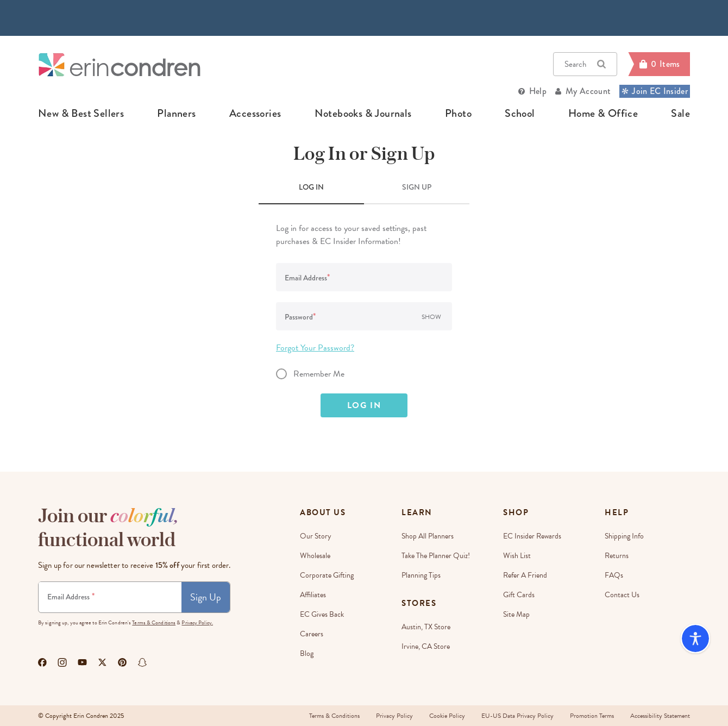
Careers (312, 634)
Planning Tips (421, 575)
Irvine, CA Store (426, 646)
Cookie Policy (447, 716)
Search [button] (585, 64)
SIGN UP (417, 187)
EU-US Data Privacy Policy (517, 716)
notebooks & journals (363, 114)
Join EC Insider (655, 91)
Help (538, 91)
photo (458, 114)
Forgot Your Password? (315, 348)
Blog (307, 653)
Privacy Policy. (197, 622)
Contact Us (622, 595)
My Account (588, 91)
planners (176, 114)
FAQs (614, 575)
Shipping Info (624, 536)
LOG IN (311, 187)
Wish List (517, 556)
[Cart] (659, 64)
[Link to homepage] (120, 64)
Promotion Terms (592, 716)
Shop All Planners (428, 536)
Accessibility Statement (660, 716)
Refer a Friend (525, 575)
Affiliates (313, 595)
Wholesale (315, 556)
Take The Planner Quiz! (436, 556)
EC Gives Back (322, 614)
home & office (603, 114)
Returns (617, 556)
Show (431, 317)
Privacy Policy (394, 716)
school (520, 114)
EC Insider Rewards (532, 536)
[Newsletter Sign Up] (110, 597)
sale (680, 114)
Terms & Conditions (154, 622)
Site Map (516, 614)
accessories (255, 114)
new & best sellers (81, 114)
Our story (316, 536)
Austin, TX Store (426, 627)
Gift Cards (519, 595)
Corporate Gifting (327, 575)
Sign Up (206, 597)
